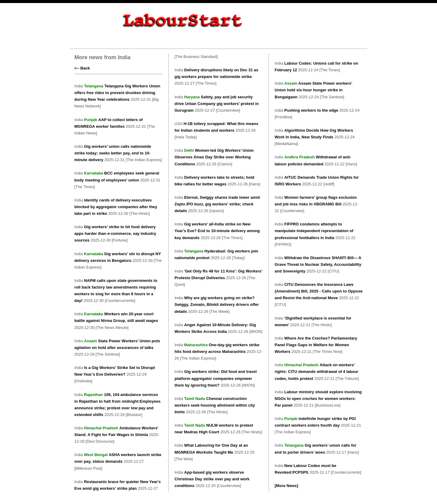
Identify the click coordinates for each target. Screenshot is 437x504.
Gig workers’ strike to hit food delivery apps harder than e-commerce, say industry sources (115, 233)
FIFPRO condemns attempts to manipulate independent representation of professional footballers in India (314, 231)
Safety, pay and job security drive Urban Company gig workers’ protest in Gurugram (217, 104)
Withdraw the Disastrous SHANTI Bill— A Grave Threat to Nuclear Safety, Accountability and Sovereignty (318, 264)
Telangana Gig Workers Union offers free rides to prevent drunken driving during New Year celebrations (117, 93)
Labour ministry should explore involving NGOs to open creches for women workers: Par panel (318, 399)
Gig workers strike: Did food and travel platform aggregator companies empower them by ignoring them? (216, 378)
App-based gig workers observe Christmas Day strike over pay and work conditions (212, 479)
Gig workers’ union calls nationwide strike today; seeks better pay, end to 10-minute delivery (113, 153)
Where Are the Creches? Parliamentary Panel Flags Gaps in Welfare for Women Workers (316, 345)
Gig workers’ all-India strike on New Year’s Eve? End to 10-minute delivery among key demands (217, 231)
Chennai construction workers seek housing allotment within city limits (215, 405)
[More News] (286, 486)
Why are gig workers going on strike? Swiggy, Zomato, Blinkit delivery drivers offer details (217, 304)
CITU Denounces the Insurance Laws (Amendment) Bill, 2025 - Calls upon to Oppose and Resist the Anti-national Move (319, 291)
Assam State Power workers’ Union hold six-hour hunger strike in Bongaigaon (313, 90)
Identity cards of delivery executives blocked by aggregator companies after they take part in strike (116, 207)
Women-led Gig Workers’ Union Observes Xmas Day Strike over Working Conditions (214, 157)
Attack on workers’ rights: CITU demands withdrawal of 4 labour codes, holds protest (317, 372)
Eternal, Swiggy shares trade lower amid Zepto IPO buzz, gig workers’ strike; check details (217, 204)
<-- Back (82, 68)
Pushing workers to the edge (312, 110)
